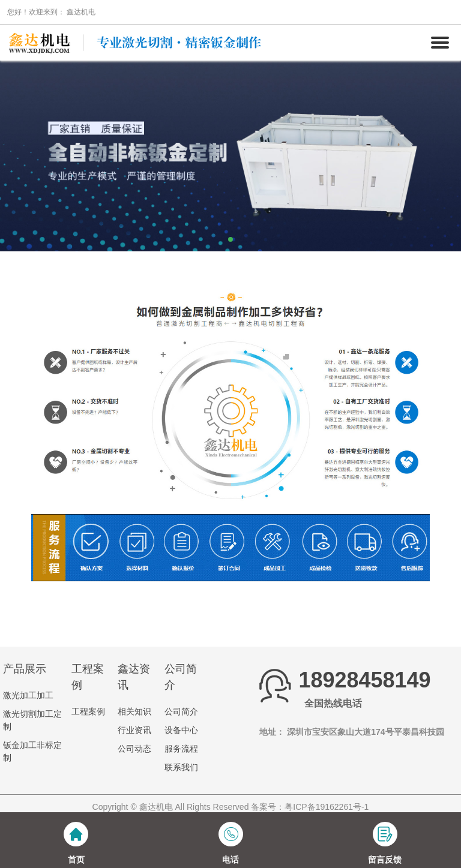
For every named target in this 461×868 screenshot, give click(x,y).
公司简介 (181, 711)
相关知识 (134, 711)
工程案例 (88, 711)
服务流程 (181, 749)
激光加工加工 (28, 695)
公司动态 (134, 749)
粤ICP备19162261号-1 (327, 807)
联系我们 (181, 767)
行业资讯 (134, 730)
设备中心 (181, 730)
